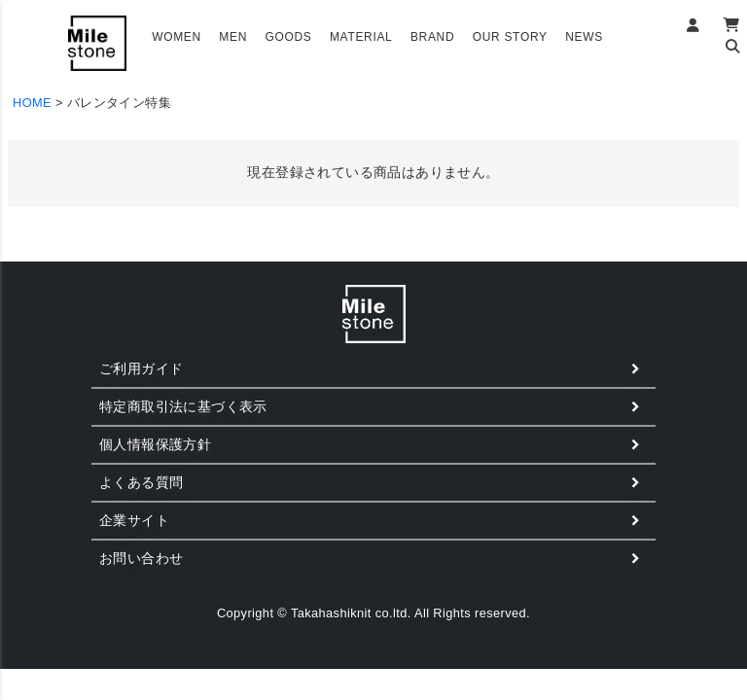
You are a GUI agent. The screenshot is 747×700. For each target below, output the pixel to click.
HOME (32, 103)
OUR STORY (510, 37)
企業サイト (134, 520)
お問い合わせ (141, 558)
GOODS (288, 37)
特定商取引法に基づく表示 (183, 406)
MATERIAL (361, 37)
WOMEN (177, 37)
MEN (233, 37)
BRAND (432, 37)
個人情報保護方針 (155, 444)
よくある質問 (141, 482)
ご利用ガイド (141, 368)
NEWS (584, 37)
